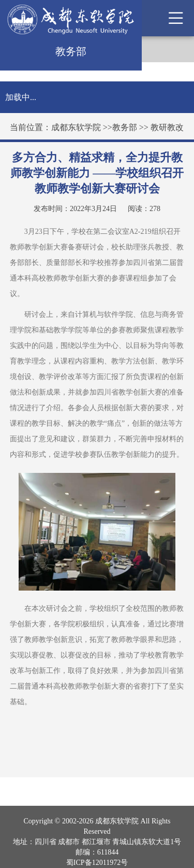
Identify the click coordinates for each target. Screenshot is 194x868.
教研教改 (167, 127)
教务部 (125, 127)
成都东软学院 (76, 127)
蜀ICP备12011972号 (97, 863)
